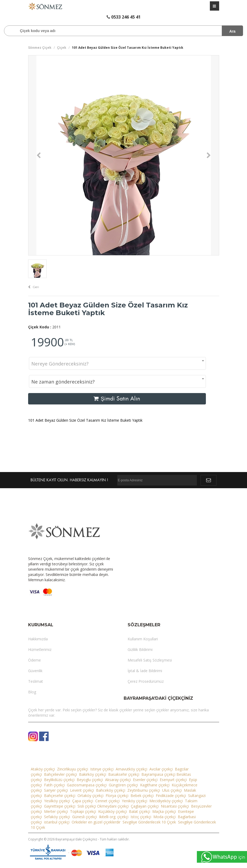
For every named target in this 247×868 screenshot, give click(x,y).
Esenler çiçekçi (145, 780)
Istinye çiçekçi (102, 769)
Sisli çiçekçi (87, 806)
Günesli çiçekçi (84, 817)
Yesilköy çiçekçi (57, 801)
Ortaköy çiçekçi (90, 796)
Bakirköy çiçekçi (93, 774)
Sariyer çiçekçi (56, 790)
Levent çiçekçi (82, 790)
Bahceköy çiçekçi (111, 790)
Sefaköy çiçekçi (57, 817)
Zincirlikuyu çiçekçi (73, 769)
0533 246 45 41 (124, 17)
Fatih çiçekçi (54, 785)
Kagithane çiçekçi (155, 785)
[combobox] (117, 363)
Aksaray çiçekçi (118, 780)
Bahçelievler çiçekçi (60, 774)
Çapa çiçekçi (83, 801)
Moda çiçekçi (164, 817)
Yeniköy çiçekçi (135, 801)
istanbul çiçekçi (57, 822)
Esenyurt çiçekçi (173, 780)
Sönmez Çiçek (40, 48)
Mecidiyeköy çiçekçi (166, 801)
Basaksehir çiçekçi (124, 774)
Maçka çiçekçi (164, 811)
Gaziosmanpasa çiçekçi (87, 785)
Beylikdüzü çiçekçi (59, 780)
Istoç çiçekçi (141, 817)
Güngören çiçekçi (123, 785)
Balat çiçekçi (140, 811)
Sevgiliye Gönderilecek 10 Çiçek (149, 822)
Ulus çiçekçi (172, 790)
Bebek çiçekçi (142, 796)
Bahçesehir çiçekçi (60, 796)
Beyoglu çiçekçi (90, 780)
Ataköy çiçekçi (43, 769)
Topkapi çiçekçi (83, 811)
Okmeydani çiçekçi (113, 806)
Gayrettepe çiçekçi (60, 806)
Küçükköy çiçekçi (112, 811)
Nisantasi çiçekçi (175, 806)
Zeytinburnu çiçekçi (144, 790)
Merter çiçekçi (56, 811)
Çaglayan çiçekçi (145, 806)
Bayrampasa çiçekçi (158, 774)
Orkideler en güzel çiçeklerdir (96, 822)
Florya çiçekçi (117, 796)
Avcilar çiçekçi (161, 769)
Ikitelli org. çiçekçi (114, 817)
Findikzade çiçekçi (171, 796)
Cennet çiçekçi (107, 801)
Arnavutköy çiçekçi (131, 769)
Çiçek (62, 48)
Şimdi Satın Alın (117, 399)
